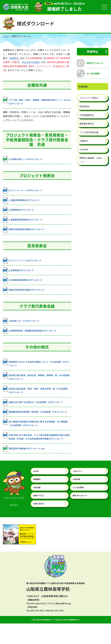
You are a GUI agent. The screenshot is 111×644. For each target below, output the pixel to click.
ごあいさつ (78, 490)
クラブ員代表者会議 (90, 134)
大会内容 (77, 499)
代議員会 (84, 143)
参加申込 (92, 52)
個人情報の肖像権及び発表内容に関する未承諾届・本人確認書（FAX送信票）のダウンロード (36, 436)
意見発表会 (85, 107)
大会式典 (84, 152)
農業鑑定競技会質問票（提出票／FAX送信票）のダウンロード (37, 422)
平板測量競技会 (87, 116)
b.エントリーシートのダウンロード (24, 192)
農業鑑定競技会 (87, 125)
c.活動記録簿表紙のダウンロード (23, 202)
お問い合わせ (39, 524)
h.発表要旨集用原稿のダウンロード (24, 284)
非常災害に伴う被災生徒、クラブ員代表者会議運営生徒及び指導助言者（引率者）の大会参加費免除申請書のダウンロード (36, 452)
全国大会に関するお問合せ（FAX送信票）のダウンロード (36, 410)
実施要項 (37, 499)
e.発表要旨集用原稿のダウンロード (24, 222)
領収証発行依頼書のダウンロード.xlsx (26, 467)
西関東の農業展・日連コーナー (91, 163)
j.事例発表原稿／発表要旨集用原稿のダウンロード (32, 336)
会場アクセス (39, 515)
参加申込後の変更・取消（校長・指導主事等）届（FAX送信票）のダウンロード (37, 397)
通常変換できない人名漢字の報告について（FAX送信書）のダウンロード (37, 369)
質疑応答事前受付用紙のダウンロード (26, 233)
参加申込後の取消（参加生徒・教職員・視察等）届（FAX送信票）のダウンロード (37, 383)
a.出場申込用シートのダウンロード (24, 160)
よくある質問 (79, 507)
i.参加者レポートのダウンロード (23, 326)
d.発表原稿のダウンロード (20, 212)
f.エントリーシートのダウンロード (24, 264)
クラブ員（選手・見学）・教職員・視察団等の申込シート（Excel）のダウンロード (35, 102)
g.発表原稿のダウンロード (20, 274)
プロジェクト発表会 (90, 98)
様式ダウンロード (81, 515)
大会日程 (37, 507)
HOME (6, 37)
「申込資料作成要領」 (35, 63)
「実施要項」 (14, 58)
